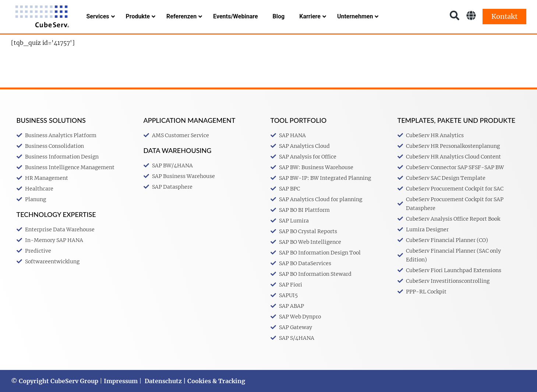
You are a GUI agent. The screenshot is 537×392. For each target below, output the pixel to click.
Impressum (121, 381)
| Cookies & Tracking (213, 381)
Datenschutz (163, 381)
